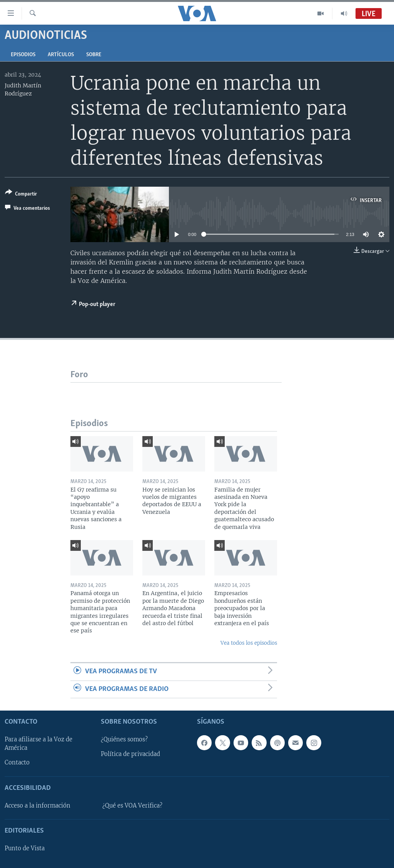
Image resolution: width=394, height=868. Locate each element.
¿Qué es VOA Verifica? (132, 806)
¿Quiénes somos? (124, 739)
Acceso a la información (38, 806)
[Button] (21, 195)
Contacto (17, 763)
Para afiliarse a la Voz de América (38, 744)
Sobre (94, 55)
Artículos (61, 55)
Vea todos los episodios (249, 643)
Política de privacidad (130, 754)
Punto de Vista (25, 848)
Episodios (23, 55)
